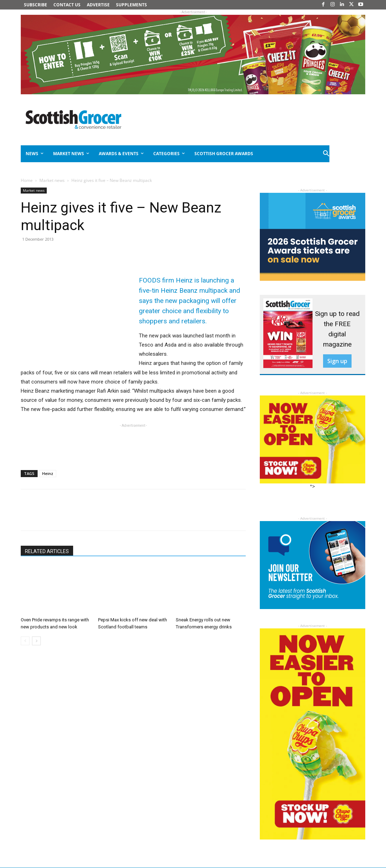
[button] (327, 154)
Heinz (48, 473)
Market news (52, 180)
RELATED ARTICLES (47, 551)
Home (27, 180)
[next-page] (36, 641)
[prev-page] (25, 641)
